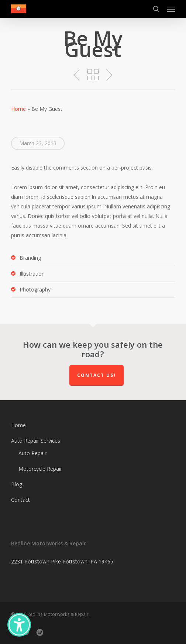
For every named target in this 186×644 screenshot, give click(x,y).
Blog (17, 484)
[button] (171, 9)
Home (18, 109)
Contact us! (97, 375)
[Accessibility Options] (19, 625)
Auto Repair (32, 453)
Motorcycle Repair (40, 469)
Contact (20, 500)
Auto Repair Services (36, 441)
